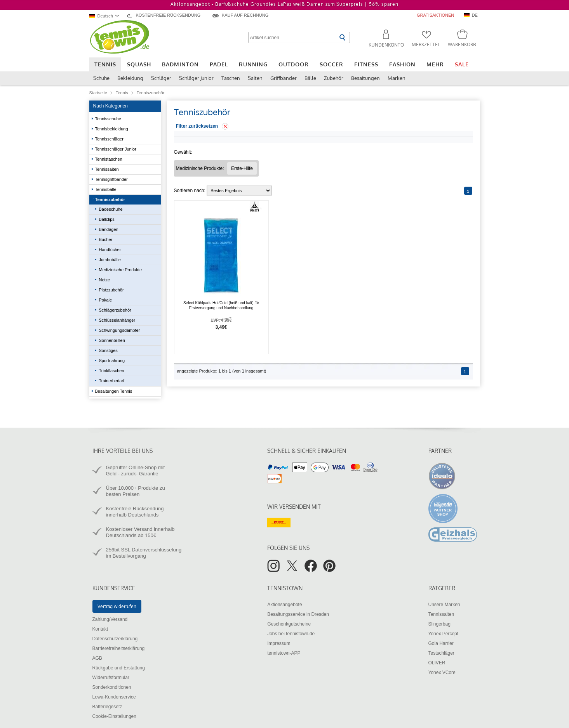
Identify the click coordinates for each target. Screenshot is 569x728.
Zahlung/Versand (110, 619)
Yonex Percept (444, 634)
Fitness (366, 64)
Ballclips (107, 219)
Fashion (402, 64)
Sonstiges (108, 350)
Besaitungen (365, 78)
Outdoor (294, 64)
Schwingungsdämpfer (120, 330)
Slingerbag (439, 624)
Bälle (310, 78)
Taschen (231, 78)
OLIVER (437, 663)
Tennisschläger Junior (116, 149)
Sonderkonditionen (112, 687)
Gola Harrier (441, 643)
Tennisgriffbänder (112, 179)
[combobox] (105, 16)
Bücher (106, 239)
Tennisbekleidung (112, 129)
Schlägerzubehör (115, 310)
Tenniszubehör (111, 199)
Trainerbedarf (112, 381)
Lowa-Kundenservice (114, 697)
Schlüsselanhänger (117, 320)
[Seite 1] (468, 191)
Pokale (106, 300)
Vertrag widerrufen (117, 606)
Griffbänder (284, 78)
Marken (397, 78)
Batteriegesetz (107, 707)
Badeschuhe (111, 209)
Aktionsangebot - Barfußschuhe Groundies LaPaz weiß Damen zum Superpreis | (284, 4)
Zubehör (334, 78)
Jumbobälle (110, 260)
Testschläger (441, 653)
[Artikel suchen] (293, 37)
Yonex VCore (442, 673)
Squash (139, 64)
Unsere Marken (444, 605)
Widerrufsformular (111, 678)
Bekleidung (130, 78)
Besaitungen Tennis (114, 391)
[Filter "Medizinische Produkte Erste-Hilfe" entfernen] (242, 168)
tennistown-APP (284, 653)
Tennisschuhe (109, 119)
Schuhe (101, 78)
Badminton (180, 64)
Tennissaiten (108, 169)
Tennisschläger (110, 139)
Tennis (105, 64)
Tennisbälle (106, 189)
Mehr (435, 64)
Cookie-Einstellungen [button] (114, 716)
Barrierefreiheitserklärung (119, 648)
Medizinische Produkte (121, 270)
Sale (462, 64)
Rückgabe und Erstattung (119, 668)
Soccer (331, 64)
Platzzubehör (111, 290)
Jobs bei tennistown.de (291, 634)
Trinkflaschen (112, 371)
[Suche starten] (342, 37)
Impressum (279, 643)
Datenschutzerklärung (115, 639)
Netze (105, 280)
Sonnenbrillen (113, 340)
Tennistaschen (109, 159)
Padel (219, 64)
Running (253, 64)
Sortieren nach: (190, 191)
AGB (97, 658)
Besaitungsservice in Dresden (298, 614)
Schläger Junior (196, 78)
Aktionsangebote (284, 605)
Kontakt (100, 629)
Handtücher (110, 250)
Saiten (255, 78)
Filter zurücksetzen (197, 126)
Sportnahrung (113, 361)
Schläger (161, 78)
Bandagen (109, 229)
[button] (383, 40)
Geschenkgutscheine (289, 624)
